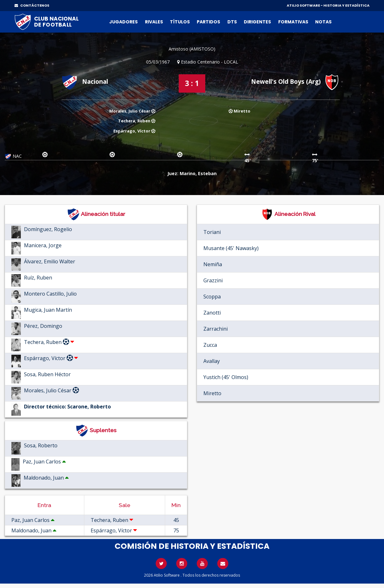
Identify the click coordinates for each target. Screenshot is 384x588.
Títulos (180, 22)
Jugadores (123, 22)
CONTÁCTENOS (32, 5)
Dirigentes (257, 22)
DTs (232, 22)
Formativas (293, 22)
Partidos (208, 22)
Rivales (154, 22)
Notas (323, 22)
